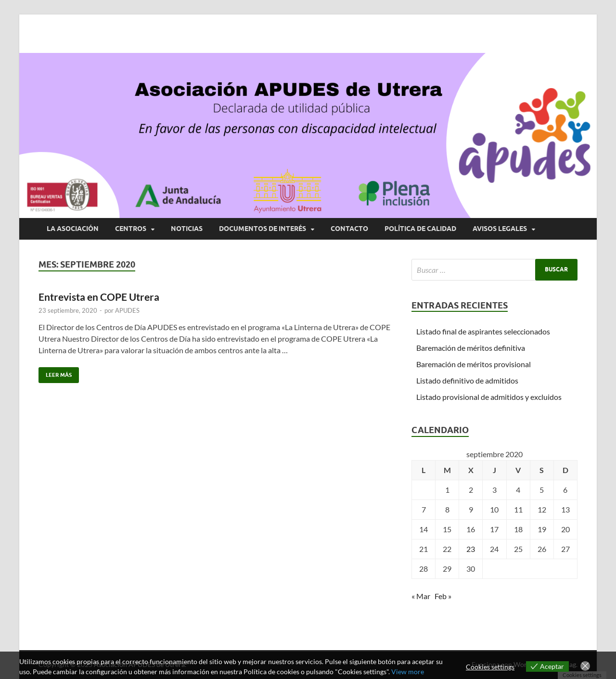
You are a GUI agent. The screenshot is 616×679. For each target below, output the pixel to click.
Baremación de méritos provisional (474, 364)
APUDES (127, 310)
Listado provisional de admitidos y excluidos (489, 397)
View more (408, 672)
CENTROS (131, 229)
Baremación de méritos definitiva (471, 348)
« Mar (421, 596)
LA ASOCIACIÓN (73, 229)
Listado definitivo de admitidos (467, 380)
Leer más (55, 373)
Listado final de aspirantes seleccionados (483, 331)
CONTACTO (349, 229)
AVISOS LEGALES (500, 229)
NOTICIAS (187, 229)
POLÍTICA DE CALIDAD (420, 229)
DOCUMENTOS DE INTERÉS (263, 229)
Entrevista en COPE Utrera (99, 297)
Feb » (443, 596)
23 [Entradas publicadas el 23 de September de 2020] (471, 549)
